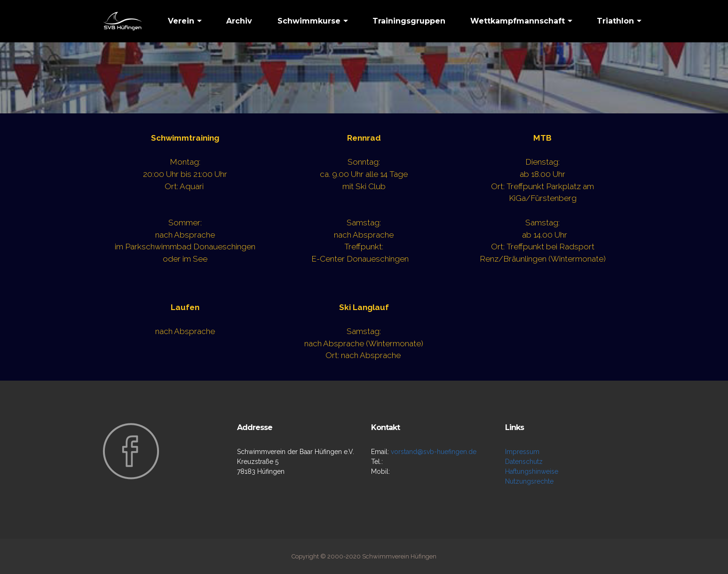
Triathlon (615, 21)
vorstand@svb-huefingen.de (434, 452)
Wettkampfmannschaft (518, 21)
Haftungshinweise (532, 471)
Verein (181, 21)
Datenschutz (524, 462)
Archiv (239, 21)
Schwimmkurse (309, 21)
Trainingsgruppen (409, 21)
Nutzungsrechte (529, 481)
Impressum (522, 452)
